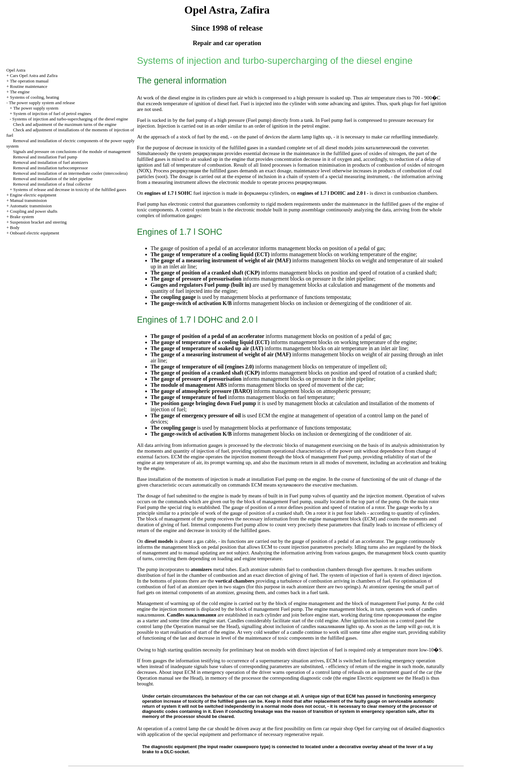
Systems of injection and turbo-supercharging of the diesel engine (70, 119)
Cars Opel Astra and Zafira (34, 75)
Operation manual (192, 626)
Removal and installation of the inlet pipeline (53, 179)
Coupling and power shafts (34, 211)
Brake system (22, 217)
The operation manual (29, 81)
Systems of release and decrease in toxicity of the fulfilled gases (70, 189)
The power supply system (36, 108)
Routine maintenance (28, 86)
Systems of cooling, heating (34, 97)
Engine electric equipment (33, 195)
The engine (20, 92)
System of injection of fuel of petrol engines (52, 113)
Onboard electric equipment (34, 233)
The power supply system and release (42, 103)
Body (15, 228)
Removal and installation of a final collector (52, 184)
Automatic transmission (31, 206)
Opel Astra (16, 70)
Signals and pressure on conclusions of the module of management (72, 151)
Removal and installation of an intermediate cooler (70, 173)
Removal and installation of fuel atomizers (50, 162)
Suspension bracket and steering (38, 222)
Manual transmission (28, 200)
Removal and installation (45, 157)
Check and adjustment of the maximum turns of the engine (65, 124)
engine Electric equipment (369, 678)
